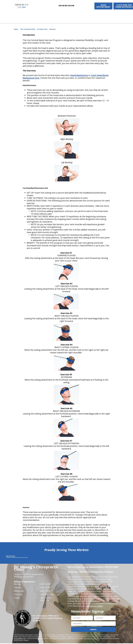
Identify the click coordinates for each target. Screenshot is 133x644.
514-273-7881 (23, 6)
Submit (93, 627)
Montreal (10, 554)
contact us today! (94, 604)
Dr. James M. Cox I (90, 636)
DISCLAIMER (18, 636)
